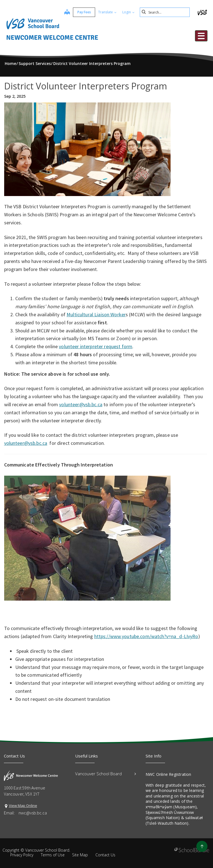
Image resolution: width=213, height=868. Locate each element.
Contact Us (105, 855)
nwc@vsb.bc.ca (33, 813)
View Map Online (23, 806)
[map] (67, 12)
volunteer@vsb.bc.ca (81, 404)
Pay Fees (84, 12)
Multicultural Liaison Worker (96, 314)
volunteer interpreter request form (96, 346)
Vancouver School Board (106, 774)
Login (128, 12)
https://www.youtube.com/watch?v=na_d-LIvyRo (146, 636)
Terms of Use (53, 855)
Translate (107, 12)
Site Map (80, 855)
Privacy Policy (22, 855)
